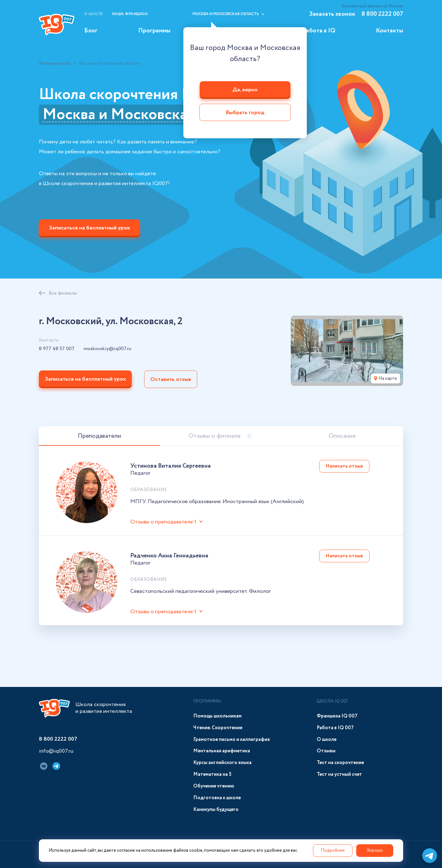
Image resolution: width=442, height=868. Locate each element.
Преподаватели (99, 436)
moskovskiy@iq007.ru (107, 349)
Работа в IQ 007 (335, 728)
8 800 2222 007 (382, 14)
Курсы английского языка (222, 763)
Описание (342, 436)
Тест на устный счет (339, 774)
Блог (91, 31)
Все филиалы (63, 293)
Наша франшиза (130, 14)
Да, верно (245, 90)
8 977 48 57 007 (57, 349)
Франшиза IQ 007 (337, 716)
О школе (94, 14)
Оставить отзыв (171, 379)
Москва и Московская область (148, 115)
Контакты (390, 31)
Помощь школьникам (217, 716)
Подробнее (333, 850)
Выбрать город (245, 113)
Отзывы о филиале (221, 436)
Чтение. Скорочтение (218, 728)
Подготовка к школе (217, 798)
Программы (154, 31)
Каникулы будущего (216, 810)
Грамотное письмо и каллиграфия (231, 740)
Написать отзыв (344, 466)
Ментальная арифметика (222, 751)
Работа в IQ (319, 31)
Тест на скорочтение (340, 763)
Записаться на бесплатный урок (89, 228)
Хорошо (375, 850)
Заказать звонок (332, 14)
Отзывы (326, 751)
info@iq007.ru (56, 751)
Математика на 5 (212, 774)
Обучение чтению (214, 786)
